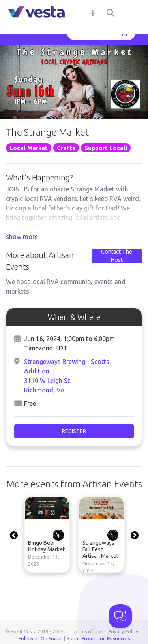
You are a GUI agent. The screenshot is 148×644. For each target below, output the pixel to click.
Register (74, 431)
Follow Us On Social (40, 639)
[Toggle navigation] (132, 13)
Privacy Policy (123, 632)
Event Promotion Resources (99, 639)
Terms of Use (88, 632)
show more (22, 237)
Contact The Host (117, 256)
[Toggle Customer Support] (120, 616)
